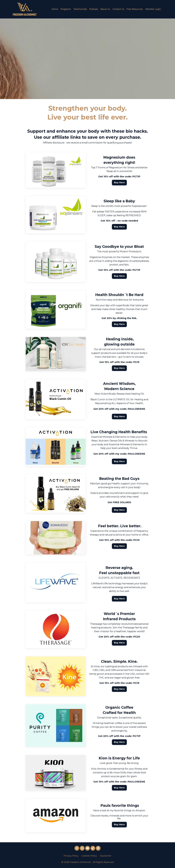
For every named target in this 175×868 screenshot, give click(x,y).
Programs (66, 9)
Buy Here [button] (119, 183)
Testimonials (80, 9)
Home (55, 9)
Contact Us (118, 9)
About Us (105, 9)
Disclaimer (106, 856)
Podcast (94, 9)
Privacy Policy (71, 856)
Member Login (153, 9)
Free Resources (135, 9)
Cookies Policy (89, 856)
